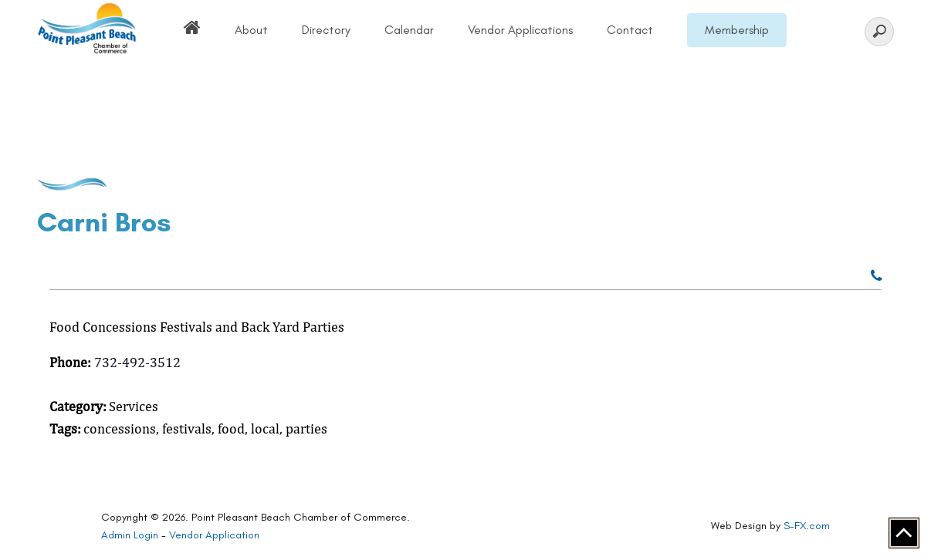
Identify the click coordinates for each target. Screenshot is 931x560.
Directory (326, 30)
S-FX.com (807, 526)
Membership (737, 30)
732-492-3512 (137, 362)
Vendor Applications (520, 30)
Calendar (409, 30)
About (251, 30)
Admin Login (130, 535)
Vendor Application (214, 535)
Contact (630, 30)
